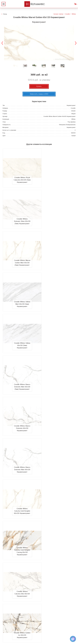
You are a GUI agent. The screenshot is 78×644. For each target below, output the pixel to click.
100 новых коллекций (57, 574)
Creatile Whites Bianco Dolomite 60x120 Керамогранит (20, 288)
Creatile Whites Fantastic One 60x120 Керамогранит (58, 476)
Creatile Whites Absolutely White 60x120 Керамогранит (58, 513)
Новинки (21, 574)
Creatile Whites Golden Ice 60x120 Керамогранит (58, 364)
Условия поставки (21, 587)
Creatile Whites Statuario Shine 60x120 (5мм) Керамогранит (58, 175)
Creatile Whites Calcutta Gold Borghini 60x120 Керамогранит (20, 325)
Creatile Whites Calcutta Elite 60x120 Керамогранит (20, 364)
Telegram (39, 633)
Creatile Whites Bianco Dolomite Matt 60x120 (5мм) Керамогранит (58, 250)
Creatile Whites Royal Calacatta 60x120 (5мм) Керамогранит (20, 175)
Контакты (21, 590)
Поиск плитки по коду (57, 590)
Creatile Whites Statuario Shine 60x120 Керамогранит (20, 438)
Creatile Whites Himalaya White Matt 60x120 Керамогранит (58, 401)
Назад (5, 14)
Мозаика (58, 584)
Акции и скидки (21, 577)
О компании (21, 571)
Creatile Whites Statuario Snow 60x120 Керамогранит (20, 476)
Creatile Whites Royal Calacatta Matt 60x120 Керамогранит (20, 551)
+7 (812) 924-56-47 (39, 629)
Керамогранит (58, 581)
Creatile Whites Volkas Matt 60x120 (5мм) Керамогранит (58, 214)
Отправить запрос (57, 587)
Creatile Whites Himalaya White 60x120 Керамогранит (20, 401)
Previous (2, 43)
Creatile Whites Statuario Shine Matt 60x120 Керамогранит (58, 438)
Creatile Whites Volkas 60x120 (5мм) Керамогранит (20, 251)
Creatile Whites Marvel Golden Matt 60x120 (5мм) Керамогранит (20, 213)
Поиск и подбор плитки (58, 571)
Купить (39, 86)
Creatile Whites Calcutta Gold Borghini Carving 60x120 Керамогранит (58, 324)
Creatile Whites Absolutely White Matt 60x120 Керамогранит (20, 513)
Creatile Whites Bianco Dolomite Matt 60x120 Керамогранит (58, 288)
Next (76, 43)
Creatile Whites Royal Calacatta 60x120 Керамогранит (58, 551)
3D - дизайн (58, 577)
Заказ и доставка (21, 584)
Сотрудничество (21, 581)
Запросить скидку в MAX (39, 94)
